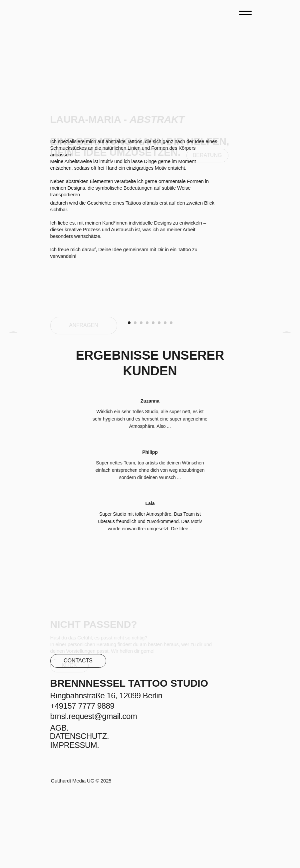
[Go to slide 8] (171, 397)
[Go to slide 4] (147, 397)
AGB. (59, 802)
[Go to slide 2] (135, 397)
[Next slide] (287, 350)
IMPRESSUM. (75, 819)
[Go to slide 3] (141, 397)
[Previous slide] (13, 350)
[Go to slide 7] (165, 397)
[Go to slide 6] (159, 397)
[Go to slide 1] (129, 397)
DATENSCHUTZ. (80, 810)
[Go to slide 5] (153, 397)
